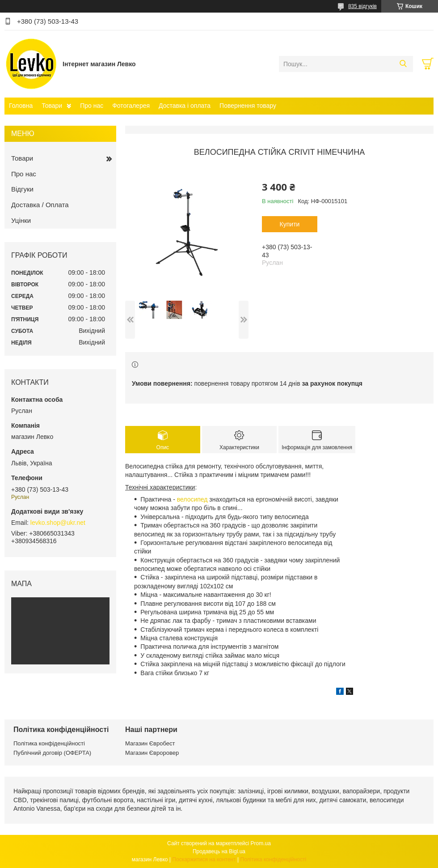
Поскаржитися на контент (204, 859)
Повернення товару (248, 106)
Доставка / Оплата (40, 205)
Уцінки (21, 220)
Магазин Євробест (150, 743)
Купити (290, 224)
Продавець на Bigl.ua (219, 851)
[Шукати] (403, 64)
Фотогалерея (131, 106)
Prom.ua (261, 843)
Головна (21, 106)
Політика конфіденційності (49, 743)
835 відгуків (362, 6)
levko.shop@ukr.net (58, 523)
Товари (52, 106)
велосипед (192, 499)
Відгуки (22, 189)
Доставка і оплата (185, 106)
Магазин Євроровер (152, 753)
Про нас (92, 106)
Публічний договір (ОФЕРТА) (52, 753)
